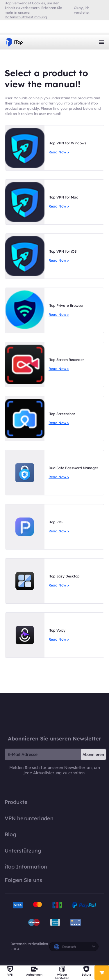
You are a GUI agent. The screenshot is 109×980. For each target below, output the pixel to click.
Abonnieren (93, 754)
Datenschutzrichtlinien (29, 944)
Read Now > (59, 152)
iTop (55, 714)
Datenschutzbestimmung (26, 17)
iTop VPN (14, 42)
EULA (15, 949)
